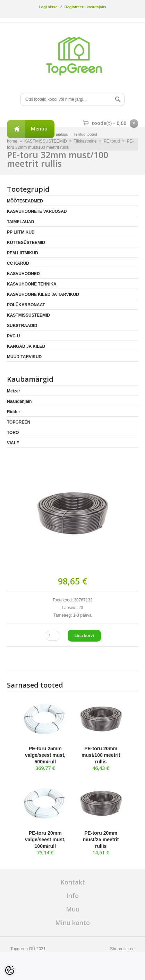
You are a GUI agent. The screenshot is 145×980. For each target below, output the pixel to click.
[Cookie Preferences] (10, 970)
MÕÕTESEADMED (25, 201)
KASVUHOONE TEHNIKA (32, 284)
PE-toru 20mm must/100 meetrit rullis (101, 755)
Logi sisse (48, 7)
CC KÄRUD (18, 263)
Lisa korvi (84, 636)
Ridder (14, 412)
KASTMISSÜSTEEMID (28, 315)
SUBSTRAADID (22, 326)
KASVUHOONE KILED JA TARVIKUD (43, 294)
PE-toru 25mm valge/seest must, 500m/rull (45, 755)
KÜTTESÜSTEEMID (26, 243)
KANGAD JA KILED (26, 346)
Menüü (39, 129)
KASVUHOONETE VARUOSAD (37, 211)
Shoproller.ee (122, 949)
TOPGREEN (19, 422)
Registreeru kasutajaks (85, 7)
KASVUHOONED (23, 274)
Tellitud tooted (85, 134)
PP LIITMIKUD (21, 232)
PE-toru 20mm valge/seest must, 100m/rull (45, 840)
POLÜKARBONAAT (26, 305)
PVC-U (13, 336)
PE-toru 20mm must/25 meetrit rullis (101, 840)
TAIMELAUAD (20, 222)
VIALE (13, 443)
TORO (13, 433)
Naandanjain (19, 401)
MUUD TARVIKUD (24, 357)
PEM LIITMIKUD (23, 253)
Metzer (14, 391)
